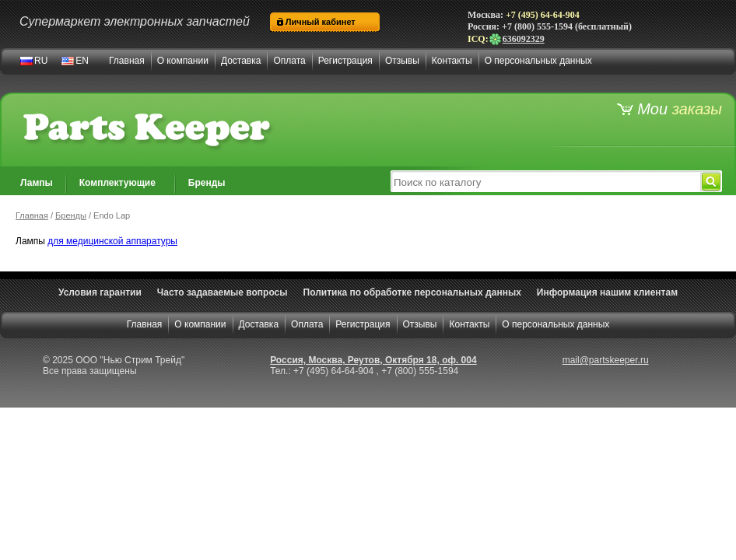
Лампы (37, 183)
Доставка (241, 61)
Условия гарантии (100, 292)
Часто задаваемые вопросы (223, 292)
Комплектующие (117, 183)
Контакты (452, 61)
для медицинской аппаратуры (112, 241)
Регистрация (345, 61)
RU (41, 61)
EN (82, 61)
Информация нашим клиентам (607, 292)
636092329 (517, 39)
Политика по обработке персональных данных (412, 292)
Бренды (207, 183)
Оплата (289, 61)
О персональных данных (538, 61)
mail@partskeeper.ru (606, 360)
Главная (127, 61)
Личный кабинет (321, 22)
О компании (183, 61)
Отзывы (402, 61)
